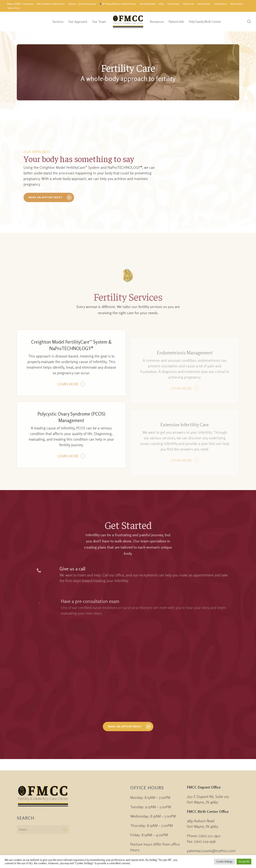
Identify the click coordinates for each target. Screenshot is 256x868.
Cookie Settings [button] (224, 861)
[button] (128, 727)
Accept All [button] (244, 861)
